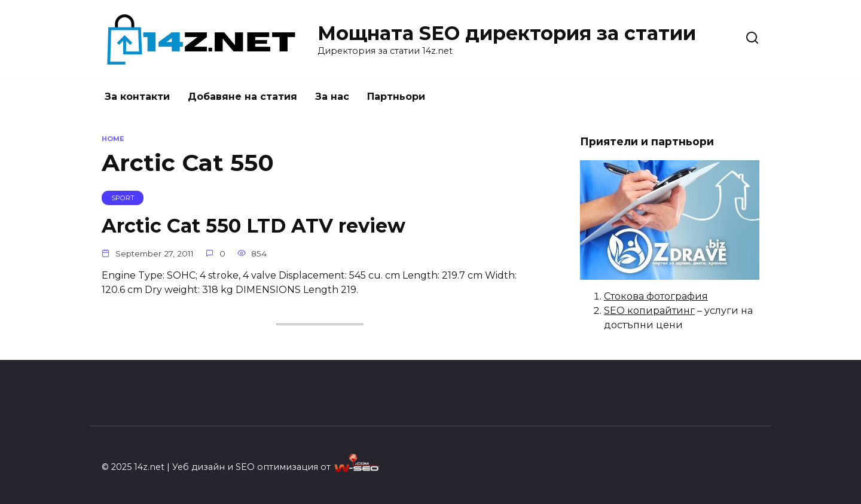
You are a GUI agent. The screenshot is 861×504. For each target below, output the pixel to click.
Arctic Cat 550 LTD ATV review (254, 226)
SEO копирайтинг (649, 311)
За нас (332, 97)
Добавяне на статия (242, 97)
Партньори (396, 97)
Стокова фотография (656, 296)
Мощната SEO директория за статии (507, 33)
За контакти (137, 97)
